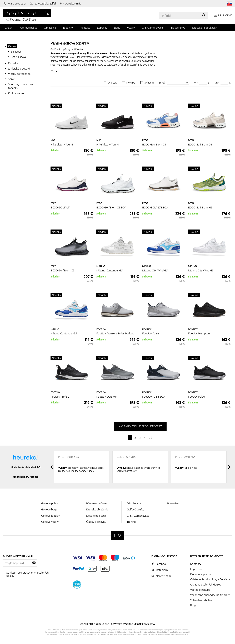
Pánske (12, 46)
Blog (193, 605)
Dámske (13, 63)
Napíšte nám (163, 576)
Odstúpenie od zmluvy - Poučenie (210, 579)
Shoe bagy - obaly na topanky (21, 86)
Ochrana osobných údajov (206, 584)
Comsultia (148, 624)
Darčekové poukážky (205, 28)
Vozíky (131, 28)
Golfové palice (29, 28)
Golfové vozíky (50, 522)
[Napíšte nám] (43, 3)
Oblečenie (50, 28)
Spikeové (16, 52)
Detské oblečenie (96, 516)
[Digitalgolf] (118, 535)
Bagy (117, 28)
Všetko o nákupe (200, 590)
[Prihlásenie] (223, 15)
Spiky (11, 79)
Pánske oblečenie (96, 503)
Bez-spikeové (19, 57)
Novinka (131, 83)
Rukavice (85, 28)
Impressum (197, 569)
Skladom (149, 83)
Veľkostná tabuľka (201, 600)
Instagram (162, 570)
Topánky (68, 28)
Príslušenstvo (177, 28)
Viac (52, 71)
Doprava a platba (200, 574)
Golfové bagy (49, 509)
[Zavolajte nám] (15, 3)
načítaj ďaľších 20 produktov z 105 (140, 426)
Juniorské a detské (19, 69)
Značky (9, 28)
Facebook (161, 564)
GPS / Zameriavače (138, 516)
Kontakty (196, 564)
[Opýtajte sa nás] (70, 3)
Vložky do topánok (19, 74)
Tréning (131, 522)
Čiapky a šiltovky (96, 522)
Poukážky (173, 503)
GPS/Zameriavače (152, 28)
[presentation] (52, 467)
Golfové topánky (60, 49)
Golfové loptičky (51, 516)
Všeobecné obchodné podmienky (210, 595)
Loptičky (102, 28)
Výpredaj (112, 83)
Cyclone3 (132, 624)
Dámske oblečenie (97, 509)
